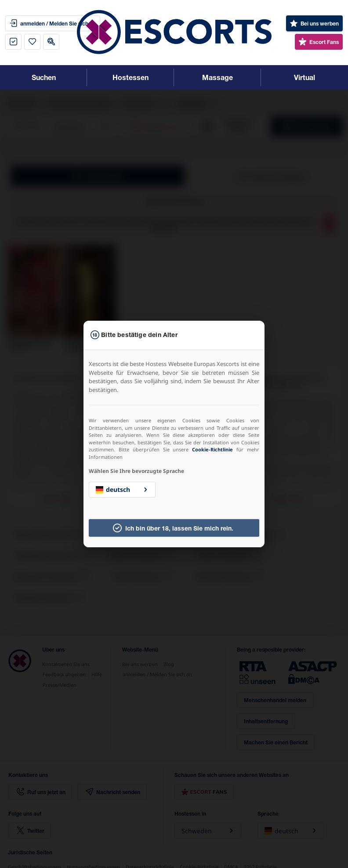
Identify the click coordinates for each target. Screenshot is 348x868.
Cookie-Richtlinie (212, 449)
